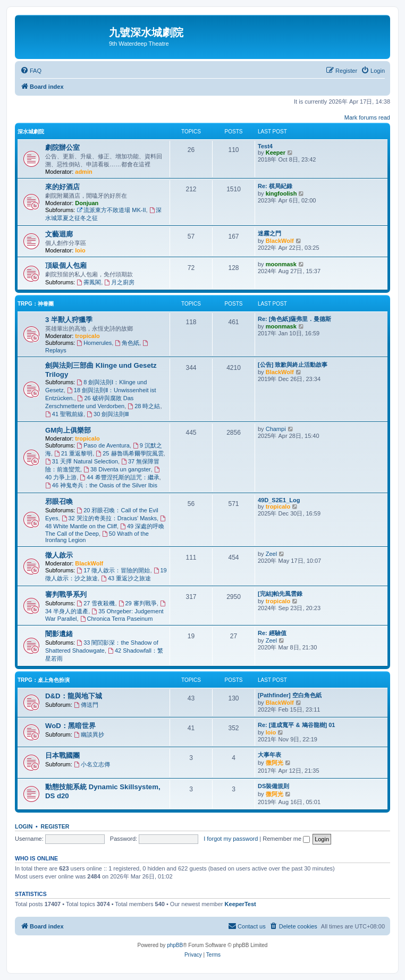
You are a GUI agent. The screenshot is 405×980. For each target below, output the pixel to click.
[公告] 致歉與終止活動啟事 (293, 365)
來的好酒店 (62, 187)
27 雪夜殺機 (96, 603)
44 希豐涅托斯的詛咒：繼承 (119, 477)
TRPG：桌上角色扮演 (44, 680)
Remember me (286, 839)
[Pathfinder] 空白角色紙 (290, 695)
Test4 (265, 146)
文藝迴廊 (59, 234)
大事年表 (269, 755)
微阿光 (275, 763)
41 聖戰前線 (64, 414)
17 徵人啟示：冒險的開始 (113, 570)
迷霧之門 (269, 233)
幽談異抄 (89, 734)
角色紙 (127, 343)
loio (80, 250)
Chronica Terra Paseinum (117, 619)
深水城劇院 (31, 132)
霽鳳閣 (89, 282)
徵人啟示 (59, 555)
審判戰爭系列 (66, 594)
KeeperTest (241, 904)
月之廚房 (119, 282)
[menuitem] (31, 71)
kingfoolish (281, 193)
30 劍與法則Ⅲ (108, 414)
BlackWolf (280, 241)
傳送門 (86, 705)
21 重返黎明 (73, 453)
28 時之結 (144, 406)
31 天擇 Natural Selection (82, 461)
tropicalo (87, 336)
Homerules (94, 343)
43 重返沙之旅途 (126, 578)
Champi (276, 429)
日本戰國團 (62, 755)
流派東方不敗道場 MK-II (111, 210)
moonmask (281, 264)
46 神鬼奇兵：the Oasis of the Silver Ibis (101, 485)
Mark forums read (367, 117)
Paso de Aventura (103, 445)
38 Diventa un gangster (117, 469)
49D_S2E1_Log (279, 500)
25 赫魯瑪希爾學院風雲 (129, 453)
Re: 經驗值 (272, 633)
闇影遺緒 (59, 634)
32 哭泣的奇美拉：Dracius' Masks (109, 518)
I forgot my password (231, 839)
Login (24, 826)
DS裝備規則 (273, 786)
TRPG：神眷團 (36, 304)
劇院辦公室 (62, 147)
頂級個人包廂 (66, 265)
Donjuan (87, 203)
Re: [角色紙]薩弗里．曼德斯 (294, 319)
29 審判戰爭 (138, 603)
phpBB (175, 945)
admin (83, 172)
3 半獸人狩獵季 (69, 320)
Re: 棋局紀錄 (275, 186)
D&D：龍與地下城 (74, 696)
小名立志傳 (92, 764)
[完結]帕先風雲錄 (280, 594)
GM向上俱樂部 (68, 430)
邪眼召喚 (59, 501)
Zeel (271, 554)
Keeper (276, 153)
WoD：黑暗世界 (70, 726)
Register (55, 826)
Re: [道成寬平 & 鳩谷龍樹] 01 (296, 725)
